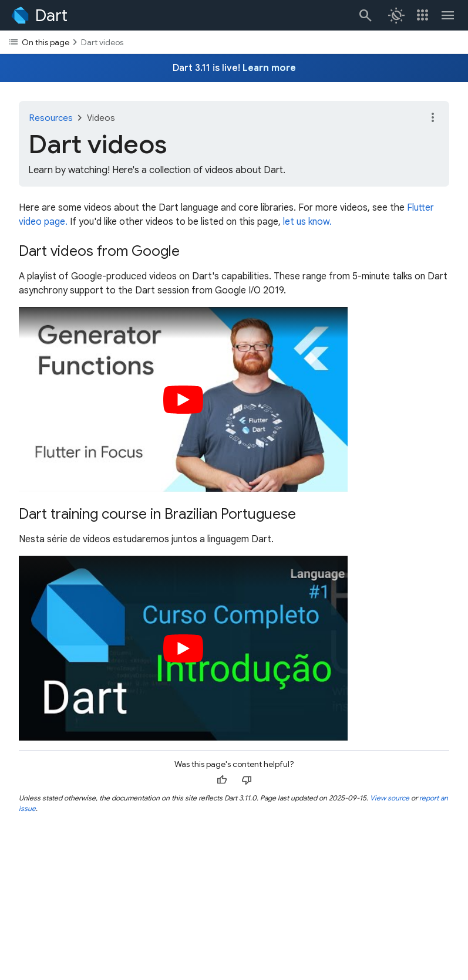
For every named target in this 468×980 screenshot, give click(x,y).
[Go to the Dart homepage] (38, 15)
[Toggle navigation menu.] (448, 15)
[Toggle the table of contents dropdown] (234, 42)
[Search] (365, 15)
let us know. (307, 222)
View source (390, 798)
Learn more (269, 68)
